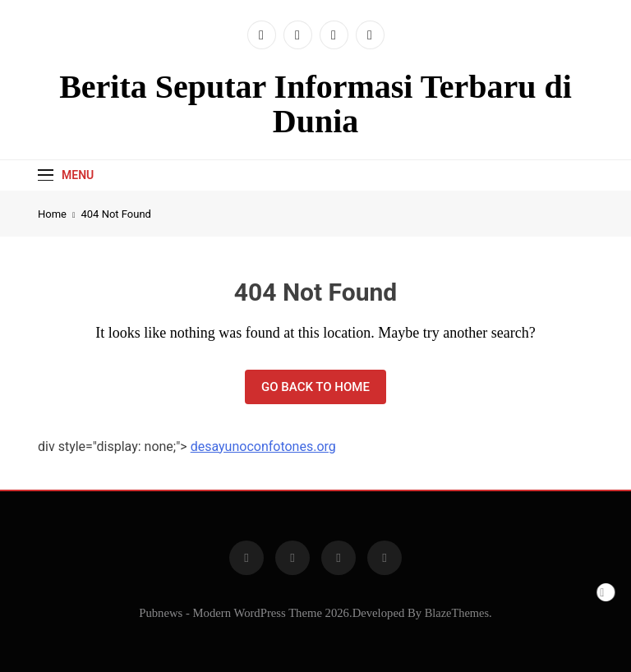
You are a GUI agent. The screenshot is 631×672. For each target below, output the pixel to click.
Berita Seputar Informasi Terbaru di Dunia (315, 104)
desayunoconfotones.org (263, 446)
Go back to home (315, 387)
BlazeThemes (457, 613)
